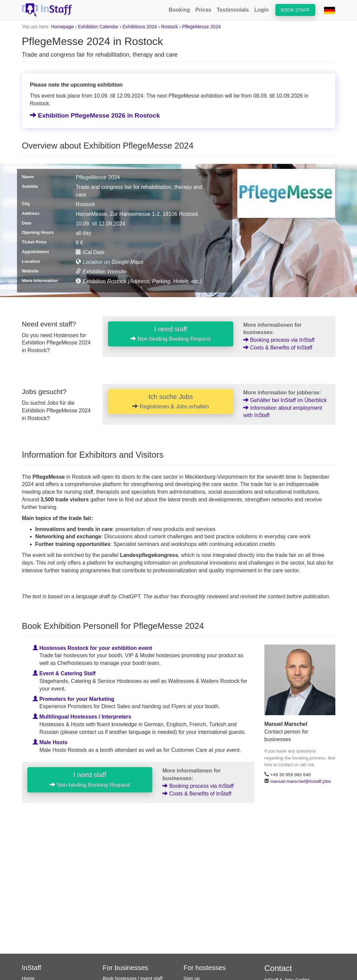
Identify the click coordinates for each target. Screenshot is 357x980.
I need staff (170, 334)
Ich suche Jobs (171, 401)
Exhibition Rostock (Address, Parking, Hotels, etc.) (139, 281)
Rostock (169, 27)
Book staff (295, 10)
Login (262, 10)
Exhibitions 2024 (140, 27)
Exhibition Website (101, 272)
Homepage (62, 27)
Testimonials (233, 10)
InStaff (32, 968)
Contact (278, 968)
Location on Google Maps (109, 262)
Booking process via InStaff (279, 340)
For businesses (125, 968)
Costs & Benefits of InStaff (278, 348)
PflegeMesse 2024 (201, 27)
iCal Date (90, 252)
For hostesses (205, 968)
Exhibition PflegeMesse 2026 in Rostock (95, 115)
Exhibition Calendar (98, 27)
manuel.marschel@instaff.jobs (301, 781)
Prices (203, 10)
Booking (179, 10)
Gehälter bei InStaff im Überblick (285, 400)
